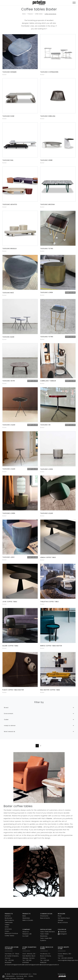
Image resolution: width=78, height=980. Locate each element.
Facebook (62, 932)
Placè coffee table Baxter (13, 690)
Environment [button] (9, 714)
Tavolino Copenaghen (49, 72)
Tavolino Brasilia (9, 249)
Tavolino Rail (8, 160)
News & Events (45, 918)
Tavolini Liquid (8, 337)
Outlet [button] (6, 720)
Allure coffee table (10, 646)
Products (30, 14)
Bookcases (8, 918)
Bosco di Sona (63, 922)
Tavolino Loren (47, 469)
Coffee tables (39, 14)
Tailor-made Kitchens (47, 932)
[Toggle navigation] (74, 3)
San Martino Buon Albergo (64, 919)
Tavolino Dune (8, 116)
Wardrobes (26, 918)
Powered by (62, 975)
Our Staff (25, 936)
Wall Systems (9, 920)
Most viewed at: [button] (10, 732)
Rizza (60, 916)
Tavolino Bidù (8, 293)
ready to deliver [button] (10, 726)
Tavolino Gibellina (48, 116)
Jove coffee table (10, 602)
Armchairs (8, 929)
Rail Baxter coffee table (50, 690)
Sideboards (9, 922)
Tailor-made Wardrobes (44, 935)
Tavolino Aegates (10, 204)
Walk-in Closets (28, 920)
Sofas (7, 927)
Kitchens (8, 916)
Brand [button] (6, 708)
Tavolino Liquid (47, 513)
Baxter (5, 75)
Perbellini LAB (27, 934)
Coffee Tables (9, 936)
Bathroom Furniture (11, 933)
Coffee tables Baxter (50, 14)
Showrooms (44, 916)
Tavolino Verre (46, 160)
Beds (24, 916)
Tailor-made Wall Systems (46, 939)
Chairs (7, 931)
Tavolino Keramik (9, 72)
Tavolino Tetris (47, 249)
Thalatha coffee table (49, 602)
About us (26, 932)
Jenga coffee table (48, 557)
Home (24, 14)
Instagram (62, 934)
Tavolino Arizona (47, 204)
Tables (7, 925)
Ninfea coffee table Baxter (51, 646)
